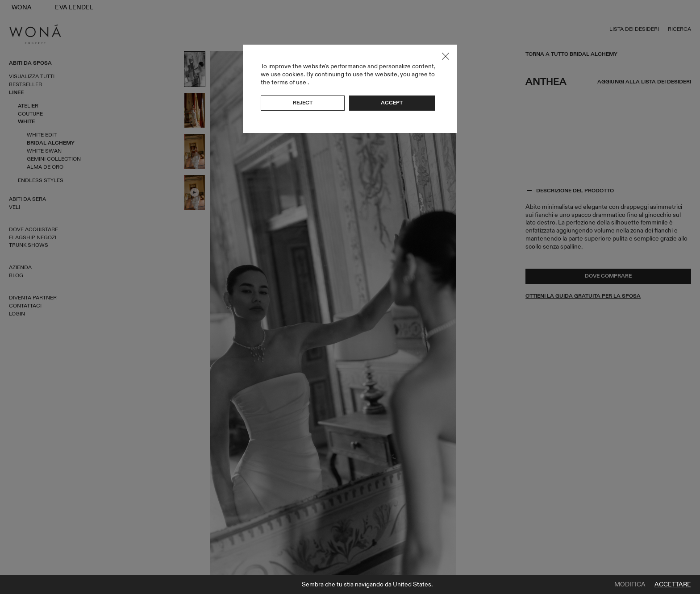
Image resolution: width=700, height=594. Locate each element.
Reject (303, 103)
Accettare (673, 585)
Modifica (630, 585)
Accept (392, 103)
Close (446, 56)
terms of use (289, 82)
